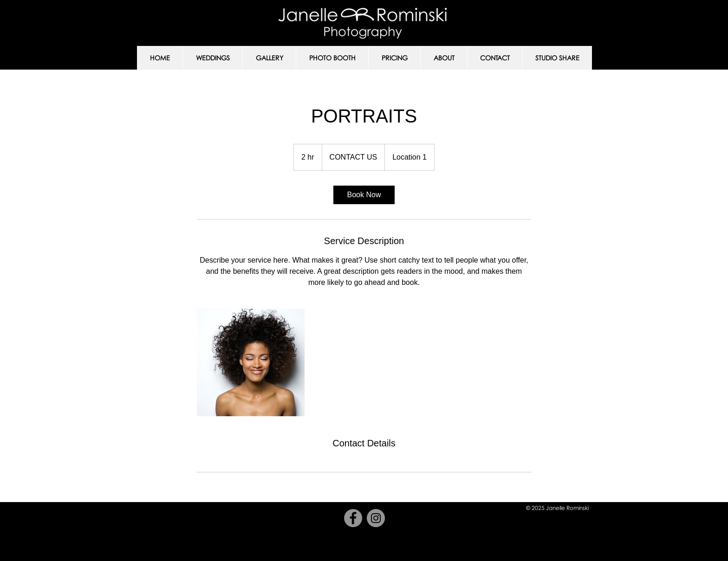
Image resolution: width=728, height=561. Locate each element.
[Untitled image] (251, 362)
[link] (364, 195)
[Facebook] (353, 518)
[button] (212, 58)
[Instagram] (376, 518)
